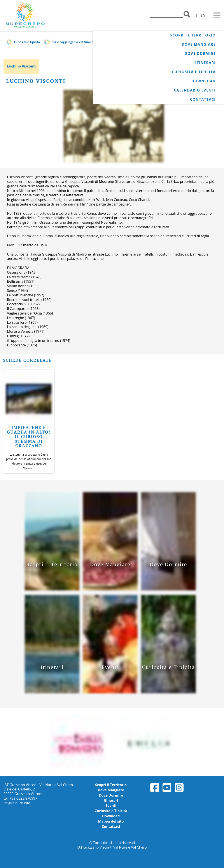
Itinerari (205, 63)
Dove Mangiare (199, 44)
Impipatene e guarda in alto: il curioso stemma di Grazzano (29, 437)
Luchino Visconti (21, 66)
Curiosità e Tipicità (194, 72)
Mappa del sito (111, 821)
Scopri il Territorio (193, 35)
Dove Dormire (200, 54)
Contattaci (203, 99)
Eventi (111, 806)
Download (204, 81)
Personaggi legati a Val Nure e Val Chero (80, 42)
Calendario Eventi (195, 90)
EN (203, 15)
